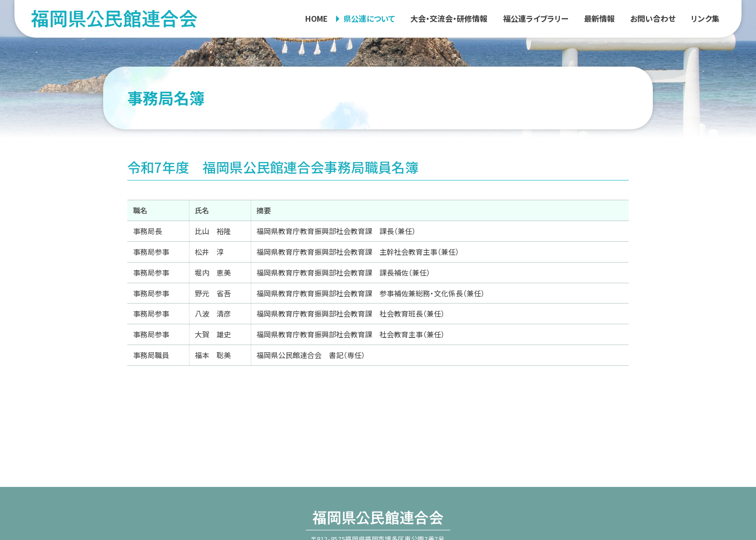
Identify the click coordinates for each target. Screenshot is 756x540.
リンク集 (705, 18)
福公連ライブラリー (536, 18)
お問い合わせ (653, 18)
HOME (317, 18)
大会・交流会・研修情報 (449, 18)
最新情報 (599, 18)
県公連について (369, 18)
